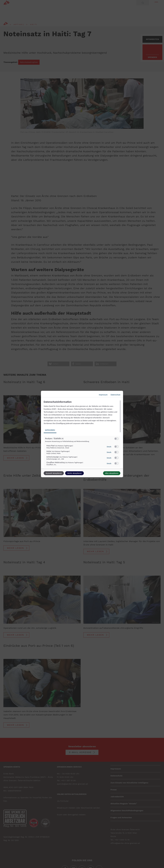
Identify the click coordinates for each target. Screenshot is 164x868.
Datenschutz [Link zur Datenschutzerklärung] (116, 395)
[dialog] (82, 434)
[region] (82, 434)
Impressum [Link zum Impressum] (103, 395)
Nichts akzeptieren (74, 473)
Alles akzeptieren (112, 473)
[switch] (116, 439)
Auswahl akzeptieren (54, 473)
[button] (116, 439)
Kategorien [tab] (50, 430)
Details (109, 447)
